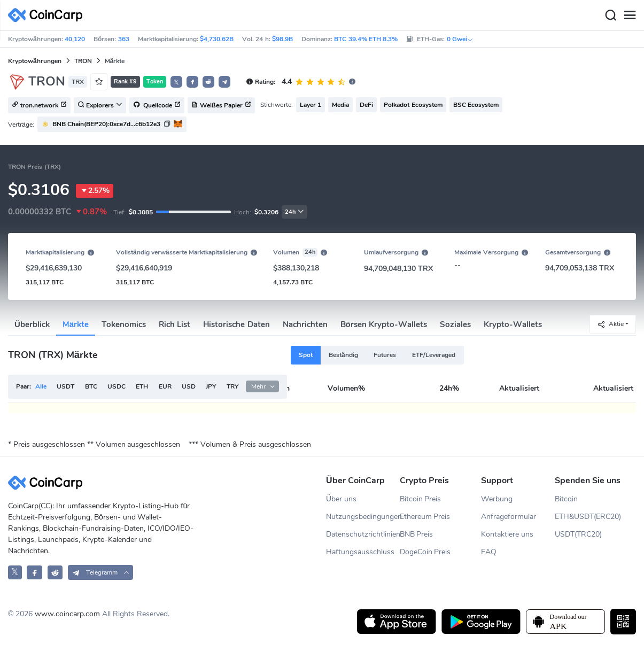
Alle (41, 386)
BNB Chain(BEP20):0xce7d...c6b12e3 (106, 124)
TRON (83, 61)
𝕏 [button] (176, 82)
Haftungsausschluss (360, 552)
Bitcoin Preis (421, 499)
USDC (117, 386)
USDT (65, 386)
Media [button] (340, 105)
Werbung (497, 499)
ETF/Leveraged (434, 355)
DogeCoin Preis (425, 552)
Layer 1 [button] (311, 105)
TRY (232, 386)
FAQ (489, 552)
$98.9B (282, 39)
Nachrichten (305, 324)
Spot (306, 355)
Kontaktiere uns (507, 534)
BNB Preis (417, 534)
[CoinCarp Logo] (48, 15)
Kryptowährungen (35, 61)
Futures (385, 355)
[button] (192, 82)
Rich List (174, 324)
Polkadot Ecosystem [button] (413, 105)
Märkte (76, 324)
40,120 (75, 39)
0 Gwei (460, 39)
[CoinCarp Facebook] (34, 572)
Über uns (341, 499)
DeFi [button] (366, 105)
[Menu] (630, 15)
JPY (211, 386)
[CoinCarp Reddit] (55, 572)
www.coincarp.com (67, 614)
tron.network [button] (39, 106)
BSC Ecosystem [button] (476, 105)
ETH (142, 386)
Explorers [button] (100, 106)
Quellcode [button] (157, 106)
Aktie (610, 324)
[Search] (610, 15)
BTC (91, 386)
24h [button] (294, 212)
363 (124, 39)
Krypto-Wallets (513, 324)
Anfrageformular (509, 517)
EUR (165, 386)
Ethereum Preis (425, 517)
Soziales (455, 324)
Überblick (32, 324)
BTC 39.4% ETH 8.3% (366, 39)
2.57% (95, 191)
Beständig (343, 355)
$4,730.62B (217, 39)
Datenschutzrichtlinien (363, 534)
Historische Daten (236, 324)
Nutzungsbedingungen (363, 517)
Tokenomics (124, 324)
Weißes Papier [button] (221, 106)
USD (189, 386)
